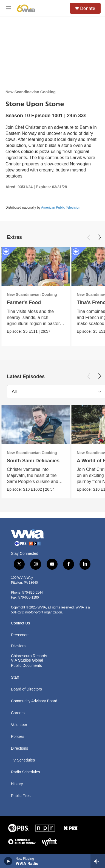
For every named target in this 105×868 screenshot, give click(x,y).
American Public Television (61, 208)
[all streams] (98, 861)
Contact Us (20, 623)
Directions (19, 748)
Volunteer (19, 725)
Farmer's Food (24, 302)
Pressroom (20, 635)
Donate (88, 8)
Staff (15, 677)
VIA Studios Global (27, 660)
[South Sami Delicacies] (36, 425)
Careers (18, 713)
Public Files (21, 796)
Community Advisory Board (34, 701)
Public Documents (26, 666)
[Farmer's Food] (36, 267)
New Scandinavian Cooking (31, 92)
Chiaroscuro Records (29, 656)
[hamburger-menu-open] (9, 8)
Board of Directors (26, 689)
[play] (8, 861)
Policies (18, 737)
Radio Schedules (25, 772)
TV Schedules (23, 760)
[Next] (100, 238)
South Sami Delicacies (33, 461)
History (17, 784)
